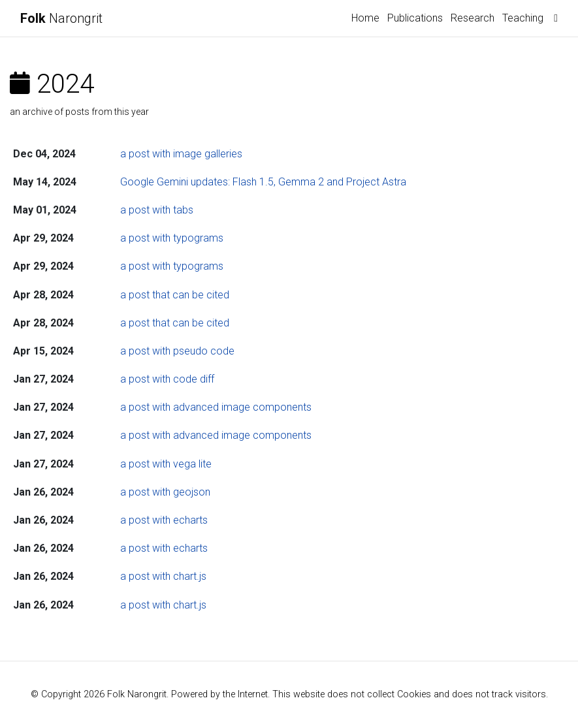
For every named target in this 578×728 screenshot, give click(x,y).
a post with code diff (167, 379)
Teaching (523, 18)
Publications (415, 18)
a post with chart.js (163, 576)
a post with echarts (164, 520)
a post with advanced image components (216, 407)
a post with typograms (172, 238)
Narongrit (61, 18)
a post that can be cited (175, 295)
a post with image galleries (181, 154)
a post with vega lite (166, 464)
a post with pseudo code (177, 351)
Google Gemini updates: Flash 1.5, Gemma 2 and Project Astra (263, 182)
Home (365, 18)
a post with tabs (157, 210)
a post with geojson (165, 492)
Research (473, 18)
